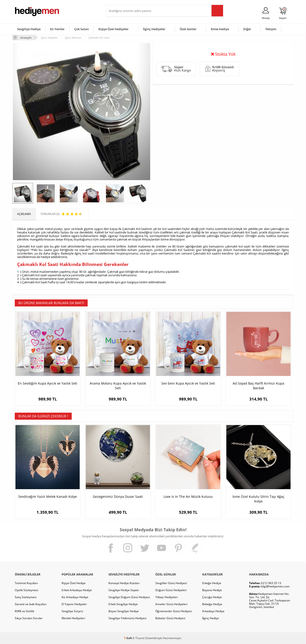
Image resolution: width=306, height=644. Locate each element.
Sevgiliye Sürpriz (72, 611)
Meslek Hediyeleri (73, 618)
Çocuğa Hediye (212, 597)
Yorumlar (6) (284, 53)
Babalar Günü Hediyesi (170, 618)
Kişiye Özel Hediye (74, 583)
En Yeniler (57, 29)
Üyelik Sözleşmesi (26, 590)
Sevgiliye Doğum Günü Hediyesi (129, 597)
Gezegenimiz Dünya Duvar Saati (118, 497)
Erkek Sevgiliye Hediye (123, 604)
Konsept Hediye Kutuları (124, 583)
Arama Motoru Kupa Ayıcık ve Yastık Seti (118, 386)
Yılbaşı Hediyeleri (167, 597)
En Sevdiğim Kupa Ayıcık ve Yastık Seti (48, 383)
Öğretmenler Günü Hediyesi (174, 611)
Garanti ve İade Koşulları (31, 604)
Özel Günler (188, 29)
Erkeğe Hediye (212, 583)
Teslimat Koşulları (26, 583)
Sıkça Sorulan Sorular (29, 618)
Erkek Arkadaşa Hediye (77, 590)
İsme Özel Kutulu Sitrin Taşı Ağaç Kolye (258, 499)
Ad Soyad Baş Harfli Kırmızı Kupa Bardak (258, 386)
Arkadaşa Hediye (213, 611)
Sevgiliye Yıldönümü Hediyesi (127, 618)
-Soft (128, 638)
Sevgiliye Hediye (29, 29)
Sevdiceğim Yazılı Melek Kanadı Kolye (48, 497)
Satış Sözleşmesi (26, 597)
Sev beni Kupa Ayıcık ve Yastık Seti (188, 383)
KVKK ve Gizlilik (24, 611)
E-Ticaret (139, 638)
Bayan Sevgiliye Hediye (124, 611)
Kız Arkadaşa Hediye (75, 597)
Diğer (247, 29)
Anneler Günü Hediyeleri (171, 604)
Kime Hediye (220, 29)
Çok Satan (82, 29)
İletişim (271, 29)
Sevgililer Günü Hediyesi (171, 583)
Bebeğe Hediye (212, 604)
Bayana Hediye (212, 590)
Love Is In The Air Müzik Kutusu (188, 497)
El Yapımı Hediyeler (74, 604)
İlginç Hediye (211, 618)
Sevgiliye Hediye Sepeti (124, 590)
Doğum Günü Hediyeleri (171, 590)
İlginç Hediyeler (154, 29)
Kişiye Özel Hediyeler (114, 29)
